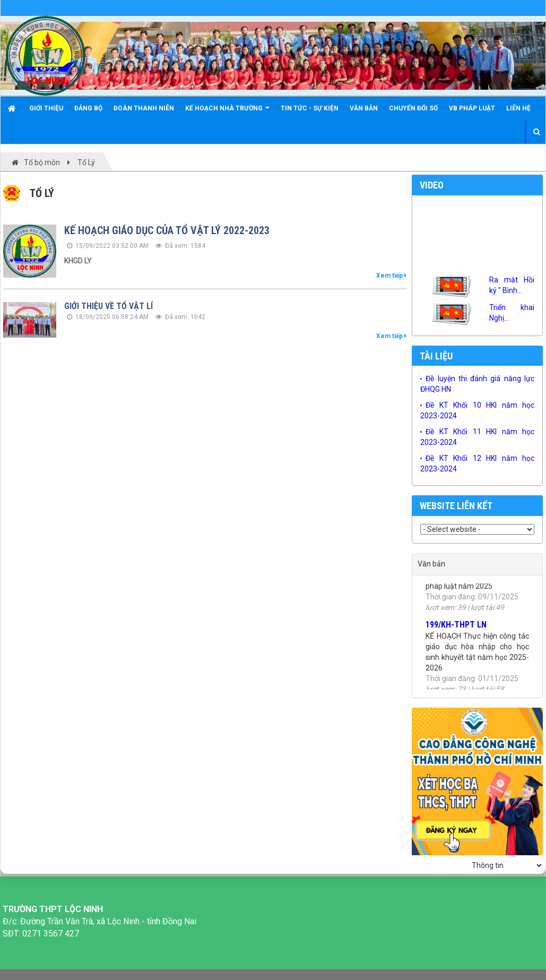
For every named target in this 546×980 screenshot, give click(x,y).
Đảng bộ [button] (88, 108)
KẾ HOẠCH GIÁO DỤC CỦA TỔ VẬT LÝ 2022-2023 (167, 230)
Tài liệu (436, 356)
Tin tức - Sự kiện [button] (310, 108)
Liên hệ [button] (518, 108)
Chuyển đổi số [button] (413, 108)
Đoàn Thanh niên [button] (144, 108)
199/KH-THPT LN (456, 628)
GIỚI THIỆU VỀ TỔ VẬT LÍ (109, 306)
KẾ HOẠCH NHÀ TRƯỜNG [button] (227, 112)
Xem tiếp (391, 276)
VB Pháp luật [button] (472, 108)
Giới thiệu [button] (46, 108)
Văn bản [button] (364, 108)
